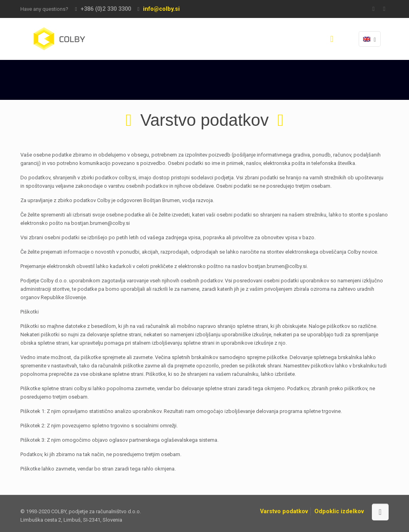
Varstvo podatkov (284, 511)
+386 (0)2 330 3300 (106, 9)
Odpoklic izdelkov (339, 511)
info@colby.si (161, 9)
